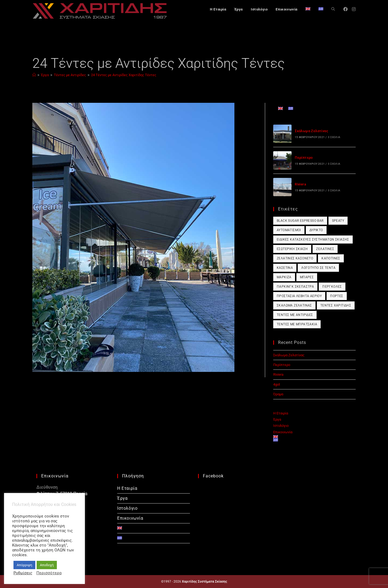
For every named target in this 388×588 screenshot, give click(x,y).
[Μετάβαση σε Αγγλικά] (308, 9)
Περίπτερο (304, 158)
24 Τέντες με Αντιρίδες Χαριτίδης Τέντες (124, 75)
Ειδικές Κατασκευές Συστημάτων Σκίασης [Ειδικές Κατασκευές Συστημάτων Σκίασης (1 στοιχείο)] (313, 240)
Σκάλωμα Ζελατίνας (311, 131)
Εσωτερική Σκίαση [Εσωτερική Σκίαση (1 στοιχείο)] (292, 249)
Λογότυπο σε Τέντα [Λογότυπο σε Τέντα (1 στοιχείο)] (318, 268)
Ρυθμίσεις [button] (23, 573)
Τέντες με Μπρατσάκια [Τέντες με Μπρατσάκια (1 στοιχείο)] (297, 324)
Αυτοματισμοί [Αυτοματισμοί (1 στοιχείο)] (289, 230)
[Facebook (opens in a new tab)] (345, 9)
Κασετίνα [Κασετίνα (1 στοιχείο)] (285, 268)
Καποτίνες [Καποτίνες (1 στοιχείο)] (331, 258)
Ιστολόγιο (281, 426)
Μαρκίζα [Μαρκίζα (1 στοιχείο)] (284, 277)
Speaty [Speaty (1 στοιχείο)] (338, 221)
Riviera (300, 184)
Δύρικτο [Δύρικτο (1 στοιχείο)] (316, 230)
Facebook (213, 476)
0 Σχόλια (334, 137)
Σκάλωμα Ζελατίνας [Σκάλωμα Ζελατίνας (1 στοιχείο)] (294, 305)
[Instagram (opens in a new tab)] (354, 9)
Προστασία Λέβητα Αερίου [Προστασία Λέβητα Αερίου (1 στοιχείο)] (299, 296)
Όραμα (278, 394)
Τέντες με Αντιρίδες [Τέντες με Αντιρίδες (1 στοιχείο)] (295, 315)
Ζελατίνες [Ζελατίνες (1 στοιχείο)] (325, 249)
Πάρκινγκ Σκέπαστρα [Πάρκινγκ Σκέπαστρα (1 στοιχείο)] (295, 287)
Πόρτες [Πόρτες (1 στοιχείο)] (337, 296)
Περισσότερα (49, 573)
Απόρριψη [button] (24, 565)
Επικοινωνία (283, 432)
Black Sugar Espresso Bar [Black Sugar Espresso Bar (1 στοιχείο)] (300, 221)
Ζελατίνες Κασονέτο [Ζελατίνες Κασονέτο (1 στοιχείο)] (295, 258)
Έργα (277, 419)
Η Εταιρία (281, 413)
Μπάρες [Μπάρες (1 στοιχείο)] (307, 277)
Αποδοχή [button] (47, 565)
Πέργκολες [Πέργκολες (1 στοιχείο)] (332, 287)
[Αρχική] (34, 75)
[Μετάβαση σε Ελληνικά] (291, 108)
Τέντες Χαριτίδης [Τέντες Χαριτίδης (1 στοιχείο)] (336, 305)
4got (277, 384)
